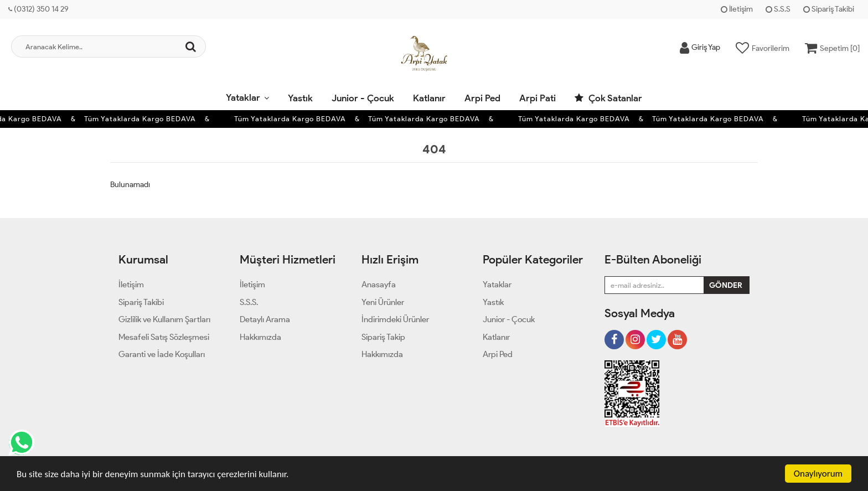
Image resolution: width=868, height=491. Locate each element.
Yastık (300, 98)
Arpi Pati (538, 98)
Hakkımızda (260, 337)
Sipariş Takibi (829, 9)
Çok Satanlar (608, 98)
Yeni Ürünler (383, 302)
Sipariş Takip (383, 337)
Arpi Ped (482, 98)
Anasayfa (379, 285)
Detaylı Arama (265, 319)
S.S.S (778, 9)
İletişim (737, 9)
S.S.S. (249, 302)
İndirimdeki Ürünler (395, 319)
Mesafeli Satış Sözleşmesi (164, 337)
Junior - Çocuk (363, 98)
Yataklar (243, 97)
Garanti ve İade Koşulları (162, 354)
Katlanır (429, 98)
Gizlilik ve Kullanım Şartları (164, 319)
